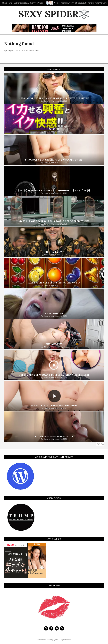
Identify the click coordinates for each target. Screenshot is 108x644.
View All (100, 444)
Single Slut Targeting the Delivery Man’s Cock (48, 3)
